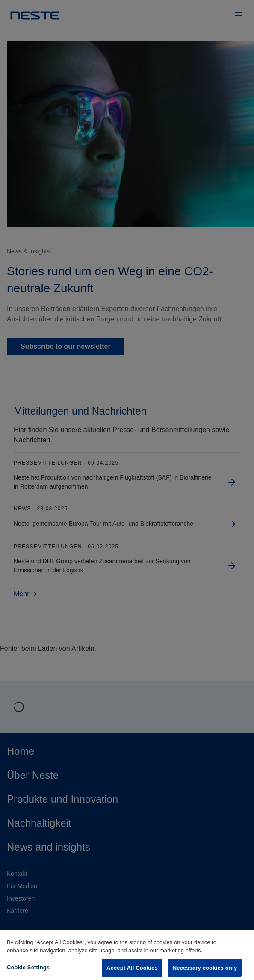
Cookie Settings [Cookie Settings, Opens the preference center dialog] (28, 971)
